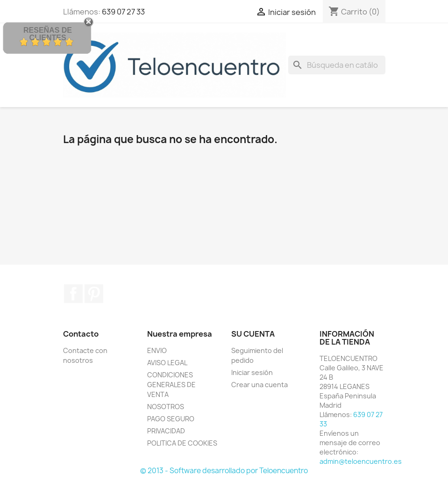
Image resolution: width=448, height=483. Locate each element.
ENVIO (157, 350)
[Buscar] (337, 65)
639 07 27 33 (123, 12)
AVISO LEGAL (167, 363)
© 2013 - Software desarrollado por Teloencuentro (224, 471)
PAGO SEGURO (171, 419)
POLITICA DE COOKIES (182, 443)
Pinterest (94, 294)
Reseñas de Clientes (48, 34)
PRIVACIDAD (166, 431)
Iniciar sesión (252, 372)
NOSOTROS (166, 407)
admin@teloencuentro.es (361, 461)
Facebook (73, 294)
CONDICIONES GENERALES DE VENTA (171, 385)
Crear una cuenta (260, 385)
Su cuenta (253, 334)
